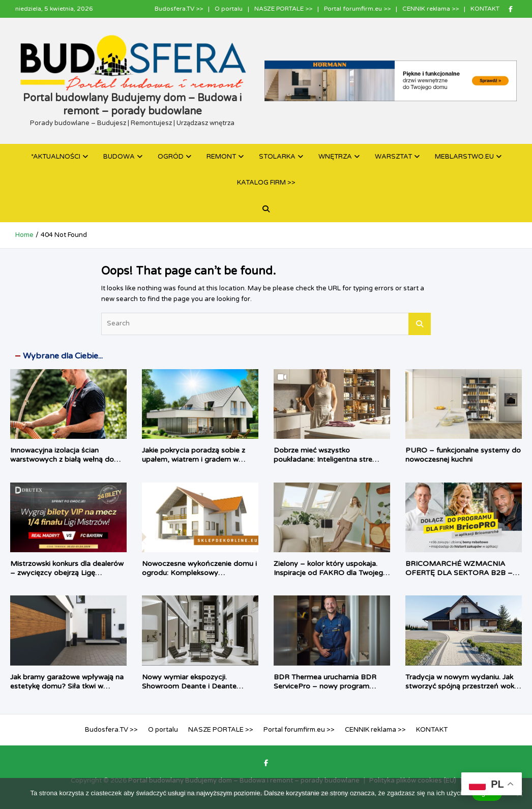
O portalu (229, 9)
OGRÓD (171, 157)
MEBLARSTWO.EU (464, 157)
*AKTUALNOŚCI (56, 157)
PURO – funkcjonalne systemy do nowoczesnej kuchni (463, 455)
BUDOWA (119, 157)
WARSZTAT (393, 157)
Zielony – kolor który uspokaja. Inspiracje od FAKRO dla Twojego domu (331, 573)
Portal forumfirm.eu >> (357, 9)
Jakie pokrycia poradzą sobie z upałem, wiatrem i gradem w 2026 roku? (194, 459)
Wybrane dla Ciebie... (63, 356)
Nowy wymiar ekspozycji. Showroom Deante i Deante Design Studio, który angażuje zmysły (193, 691)
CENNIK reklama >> (431, 9)
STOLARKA (277, 157)
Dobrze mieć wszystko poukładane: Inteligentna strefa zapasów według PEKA (326, 459)
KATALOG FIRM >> (266, 183)
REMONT (221, 157)
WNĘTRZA (335, 157)
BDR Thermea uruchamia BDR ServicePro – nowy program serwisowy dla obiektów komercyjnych (325, 691)
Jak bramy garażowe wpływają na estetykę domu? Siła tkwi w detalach (67, 686)
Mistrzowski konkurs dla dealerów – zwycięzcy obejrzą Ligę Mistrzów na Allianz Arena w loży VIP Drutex (67, 578)
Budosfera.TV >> (179, 9)
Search (420, 324)
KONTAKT (485, 9)
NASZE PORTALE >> (283, 9)
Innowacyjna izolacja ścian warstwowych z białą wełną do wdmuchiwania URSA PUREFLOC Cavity (67, 464)
